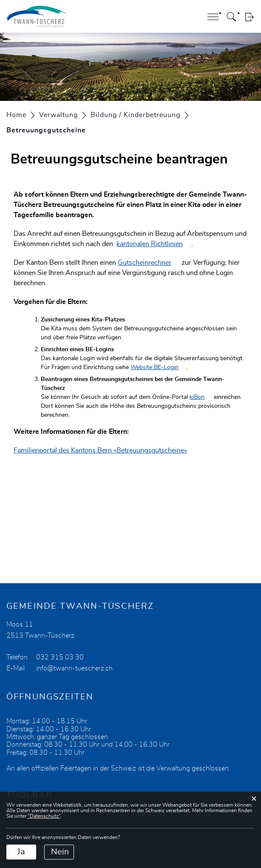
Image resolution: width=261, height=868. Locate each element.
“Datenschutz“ (44, 816)
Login (249, 17)
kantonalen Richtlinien (154, 244)
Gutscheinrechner (149, 263)
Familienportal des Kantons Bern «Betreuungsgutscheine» (105, 450)
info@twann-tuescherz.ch (74, 668)
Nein (60, 852)
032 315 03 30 (60, 657)
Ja (21, 852)
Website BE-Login (158, 367)
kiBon (201, 397)
